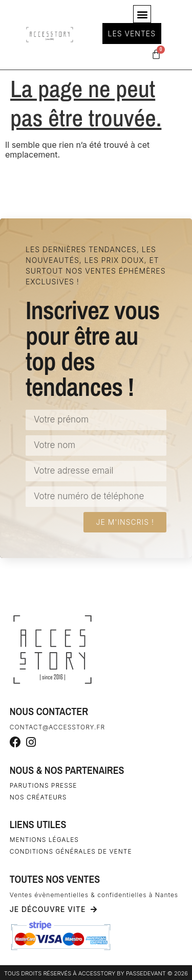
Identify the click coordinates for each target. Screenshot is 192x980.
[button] (142, 14)
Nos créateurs (38, 797)
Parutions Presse (44, 785)
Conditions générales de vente (71, 851)
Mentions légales (44, 840)
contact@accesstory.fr (57, 727)
